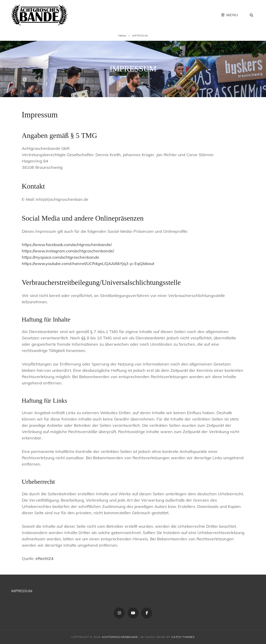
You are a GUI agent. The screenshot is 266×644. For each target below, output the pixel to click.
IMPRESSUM (22, 591)
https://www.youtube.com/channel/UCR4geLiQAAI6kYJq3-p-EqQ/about (88, 264)
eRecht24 (45, 558)
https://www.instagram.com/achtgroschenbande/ (68, 251)
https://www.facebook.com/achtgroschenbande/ (67, 245)
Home (122, 35)
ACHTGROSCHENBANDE (120, 637)
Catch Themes (183, 637)
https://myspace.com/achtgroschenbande (60, 257)
